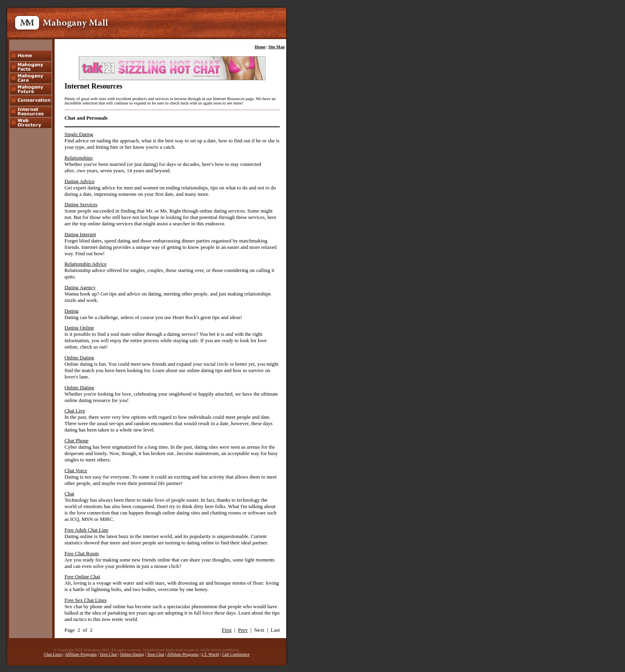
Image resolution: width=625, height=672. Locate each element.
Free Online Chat (83, 576)
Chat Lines (53, 654)
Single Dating (79, 134)
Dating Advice (80, 181)
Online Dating (79, 358)
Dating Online (79, 328)
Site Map (277, 47)
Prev (243, 630)
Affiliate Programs (81, 654)
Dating (72, 311)
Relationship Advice (86, 264)
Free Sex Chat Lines (86, 600)
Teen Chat (108, 654)
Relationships (79, 158)
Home (260, 47)
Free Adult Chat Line (86, 530)
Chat (70, 494)
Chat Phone (77, 440)
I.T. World (210, 654)
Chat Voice (76, 470)
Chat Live (75, 411)
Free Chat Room (82, 553)
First (227, 630)
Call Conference (236, 654)
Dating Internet (80, 234)
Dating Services (81, 204)
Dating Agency (80, 287)
